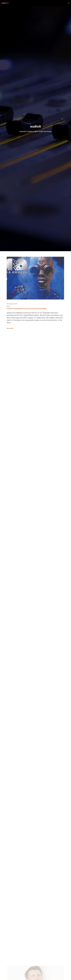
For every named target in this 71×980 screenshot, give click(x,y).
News (8, 306)
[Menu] (68, 3)
